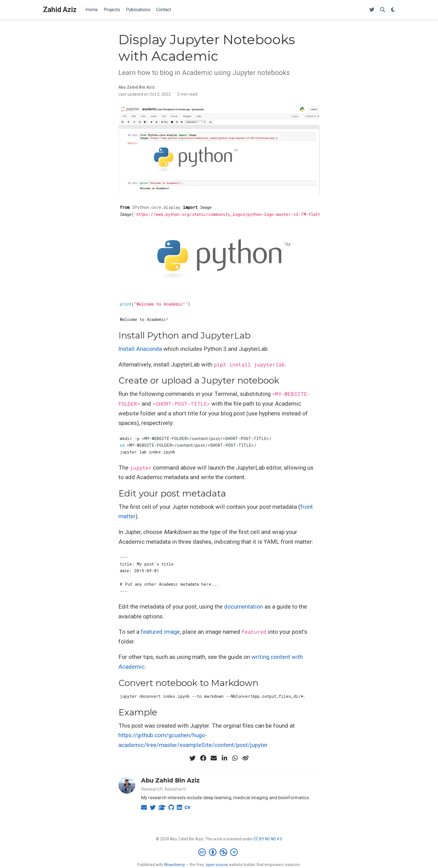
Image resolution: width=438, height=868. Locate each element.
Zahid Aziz (60, 10)
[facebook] (203, 758)
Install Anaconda (140, 349)
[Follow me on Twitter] (372, 10)
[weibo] (246, 758)
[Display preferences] (393, 10)
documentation (244, 607)
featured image (160, 632)
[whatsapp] (235, 758)
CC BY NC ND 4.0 (268, 839)
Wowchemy (174, 865)
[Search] (383, 10)
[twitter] (192, 758)
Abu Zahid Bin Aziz (137, 87)
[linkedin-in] (224, 758)
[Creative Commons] (219, 852)
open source (217, 865)
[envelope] (214, 758)
